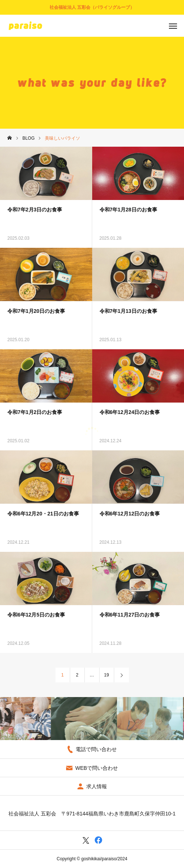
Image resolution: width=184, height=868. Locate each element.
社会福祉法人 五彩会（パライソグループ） (92, 7)
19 (106, 675)
